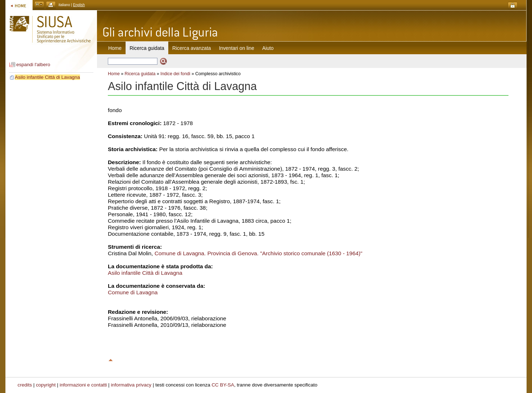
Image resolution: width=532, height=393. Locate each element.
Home (115, 48)
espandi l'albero (33, 65)
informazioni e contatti (83, 385)
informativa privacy (131, 385)
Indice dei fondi (175, 74)
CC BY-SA (223, 385)
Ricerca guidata (140, 74)
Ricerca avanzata (192, 48)
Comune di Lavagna (133, 292)
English (79, 5)
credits (25, 385)
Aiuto (268, 48)
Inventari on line (237, 48)
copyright (46, 385)
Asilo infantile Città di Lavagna (47, 77)
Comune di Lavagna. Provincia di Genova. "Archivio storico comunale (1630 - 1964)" (258, 253)
